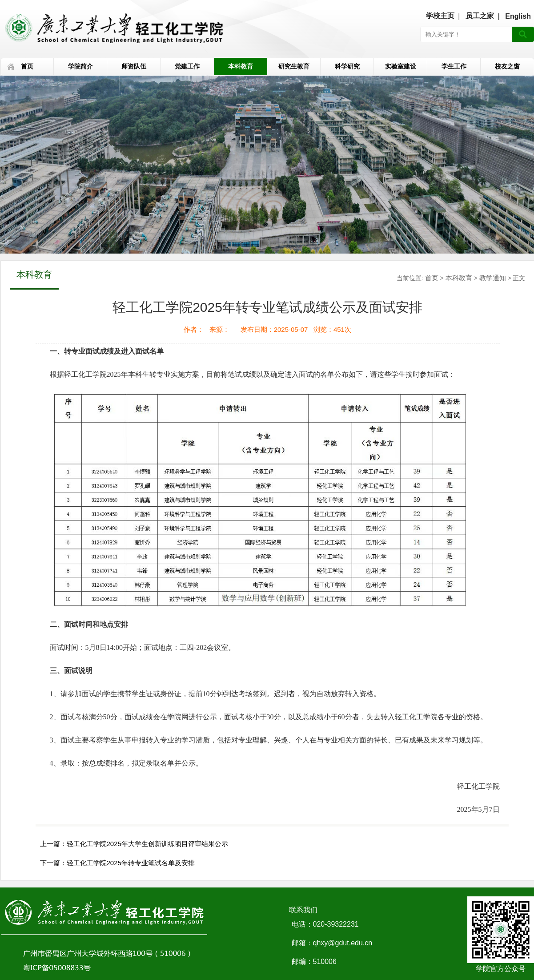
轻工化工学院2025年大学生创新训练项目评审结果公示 (147, 844)
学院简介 (80, 66)
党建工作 (187, 66)
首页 (27, 66)
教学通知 (493, 278)
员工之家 (480, 16)
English (518, 16)
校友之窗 (507, 66)
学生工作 (454, 66)
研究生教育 (294, 66)
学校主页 (440, 16)
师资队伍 (134, 66)
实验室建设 (401, 66)
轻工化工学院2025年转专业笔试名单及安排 (131, 863)
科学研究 (347, 66)
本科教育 (241, 66)
